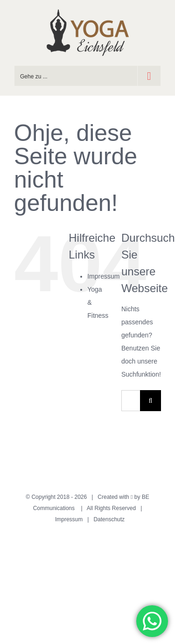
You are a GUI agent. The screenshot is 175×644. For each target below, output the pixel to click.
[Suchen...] (131, 401)
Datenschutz (109, 519)
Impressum (103, 276)
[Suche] (150, 401)
